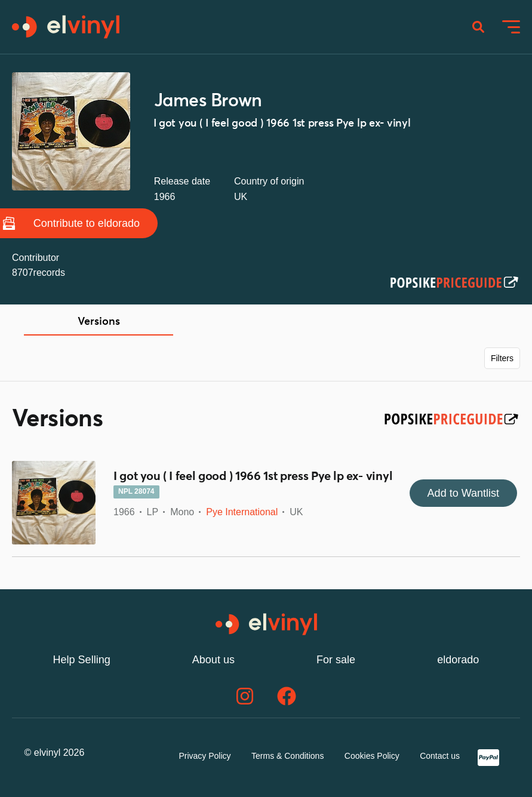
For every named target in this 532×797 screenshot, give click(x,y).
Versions (99, 322)
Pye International (242, 512)
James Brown (208, 101)
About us (213, 660)
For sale (336, 660)
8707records (39, 273)
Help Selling (82, 660)
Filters (502, 358)
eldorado (458, 660)
